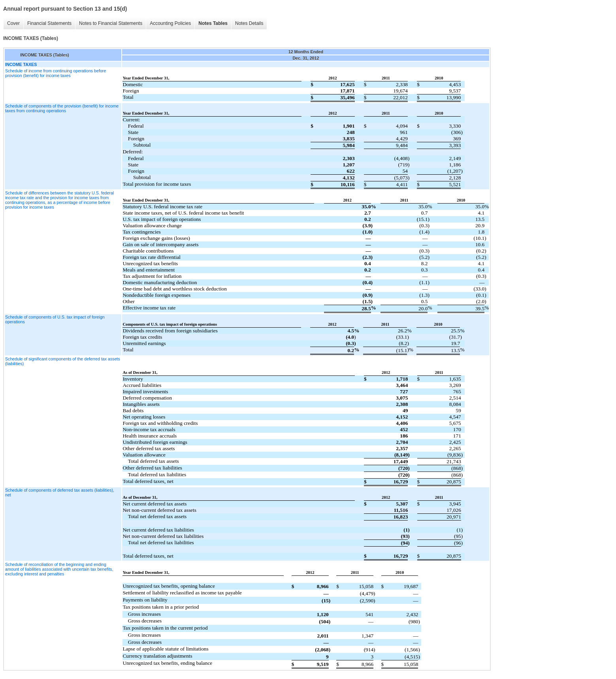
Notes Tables (213, 23)
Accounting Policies (170, 23)
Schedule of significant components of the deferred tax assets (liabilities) (63, 361)
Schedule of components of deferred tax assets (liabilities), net (60, 492)
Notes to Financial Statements (111, 23)
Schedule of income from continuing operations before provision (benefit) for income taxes (56, 73)
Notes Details (249, 23)
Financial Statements (49, 23)
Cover (13, 23)
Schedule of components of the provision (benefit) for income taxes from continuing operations (62, 108)
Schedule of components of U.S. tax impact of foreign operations (55, 319)
